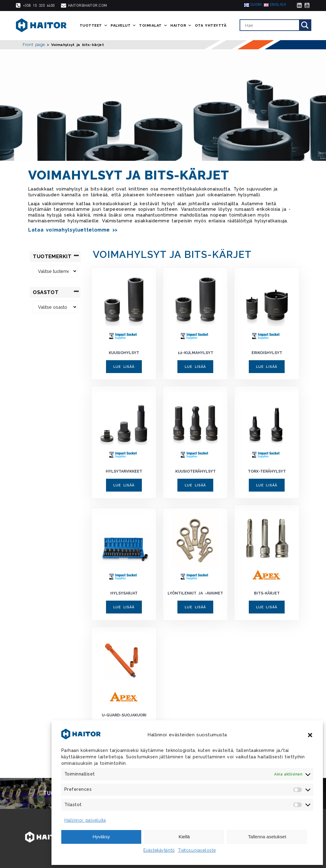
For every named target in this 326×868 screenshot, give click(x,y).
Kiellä (184, 837)
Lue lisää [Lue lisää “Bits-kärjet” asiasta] (267, 607)
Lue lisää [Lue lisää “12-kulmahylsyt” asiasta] (195, 367)
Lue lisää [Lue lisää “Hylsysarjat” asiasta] (124, 607)
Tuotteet (94, 25)
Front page (34, 45)
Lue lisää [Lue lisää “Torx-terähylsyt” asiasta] (267, 485)
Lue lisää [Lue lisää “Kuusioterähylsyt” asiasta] (195, 485)
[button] (310, 735)
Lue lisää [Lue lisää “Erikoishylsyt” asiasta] (267, 367)
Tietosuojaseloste (197, 850)
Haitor (181, 25)
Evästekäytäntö (159, 850)
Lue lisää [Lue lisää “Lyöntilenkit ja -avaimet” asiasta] (195, 607)
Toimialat (153, 25)
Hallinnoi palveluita (85, 820)
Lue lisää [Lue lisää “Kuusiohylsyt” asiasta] (124, 367)
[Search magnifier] (305, 25)
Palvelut (123, 25)
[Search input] (271, 25)
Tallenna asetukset (267, 837)
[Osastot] (55, 307)
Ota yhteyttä (211, 25)
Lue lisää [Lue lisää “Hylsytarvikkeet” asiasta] (124, 485)
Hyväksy (101, 837)
